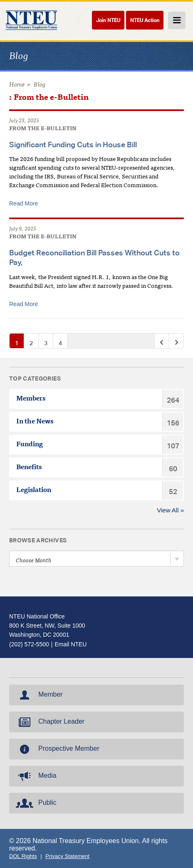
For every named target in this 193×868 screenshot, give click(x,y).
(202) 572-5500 (29, 644)
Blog (40, 85)
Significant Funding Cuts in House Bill (73, 144)
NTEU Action (145, 20)
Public (35, 803)
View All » (170, 510)
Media (35, 776)
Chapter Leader (49, 722)
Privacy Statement (67, 856)
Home (17, 85)
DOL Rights (23, 856)
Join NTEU (108, 20)
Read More (24, 203)
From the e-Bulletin (43, 129)
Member (38, 695)
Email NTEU (71, 644)
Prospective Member (57, 749)
